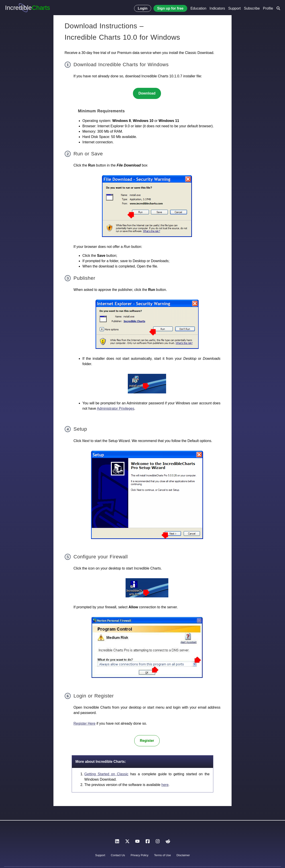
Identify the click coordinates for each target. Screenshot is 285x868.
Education (198, 8)
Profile (268, 8)
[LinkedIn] (117, 842)
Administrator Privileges (116, 408)
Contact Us (118, 855)
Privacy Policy (140, 855)
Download (147, 93)
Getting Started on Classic (106, 774)
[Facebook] (148, 842)
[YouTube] (137, 842)
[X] (127, 842)
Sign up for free (170, 8)
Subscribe (252, 8)
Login (143, 8)
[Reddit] (168, 842)
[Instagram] (158, 842)
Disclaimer (183, 855)
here (165, 785)
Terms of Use (162, 855)
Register (147, 741)
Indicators (217, 8)
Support (234, 8)
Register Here (84, 723)
